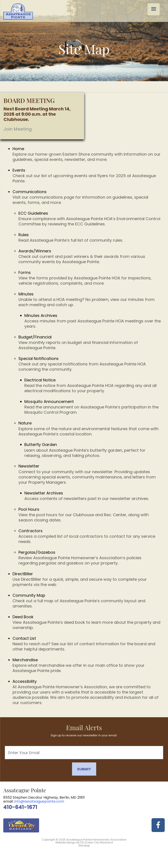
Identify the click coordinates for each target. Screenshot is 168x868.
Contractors (90, 536)
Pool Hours (90, 515)
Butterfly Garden (93, 450)
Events (87, 176)
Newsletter (90, 474)
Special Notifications (90, 364)
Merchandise (87, 665)
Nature (90, 428)
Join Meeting (18, 129)
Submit (84, 769)
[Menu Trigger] (154, 9)
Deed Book (87, 622)
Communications (87, 197)
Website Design (66, 842)
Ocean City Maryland (99, 842)
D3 (82, 842)
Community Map (87, 601)
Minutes (90, 299)
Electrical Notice (93, 385)
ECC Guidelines (90, 219)
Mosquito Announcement (93, 407)
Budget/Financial (90, 342)
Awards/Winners (90, 256)
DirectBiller (87, 579)
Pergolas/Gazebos (90, 558)
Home (87, 154)
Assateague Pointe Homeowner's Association (96, 840)
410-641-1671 (20, 807)
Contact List (87, 644)
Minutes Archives (93, 321)
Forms (90, 278)
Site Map (84, 846)
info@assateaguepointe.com (39, 801)
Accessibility (87, 692)
